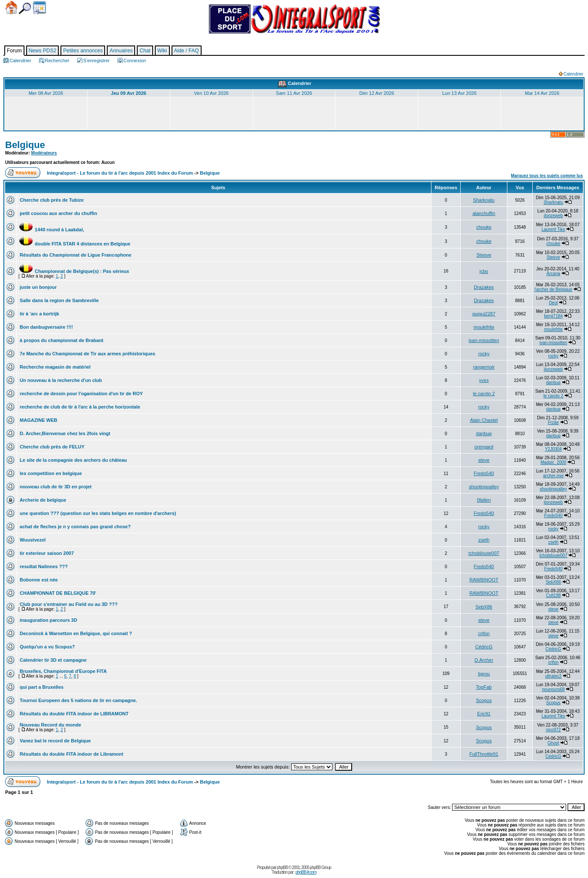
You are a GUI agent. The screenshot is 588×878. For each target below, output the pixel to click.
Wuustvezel (32, 540)
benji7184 (553, 316)
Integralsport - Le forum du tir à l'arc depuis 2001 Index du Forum (120, 173)
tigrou (484, 674)
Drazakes (484, 287)
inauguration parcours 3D (48, 620)
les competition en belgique (50, 473)
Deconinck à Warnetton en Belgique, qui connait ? (75, 633)
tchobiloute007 (484, 553)
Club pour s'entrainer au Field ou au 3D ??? (68, 604)
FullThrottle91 (484, 754)
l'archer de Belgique (553, 289)
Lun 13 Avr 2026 (459, 93)
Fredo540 (484, 473)
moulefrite (484, 327)
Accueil (11, 8)
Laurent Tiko (553, 229)
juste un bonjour (38, 287)
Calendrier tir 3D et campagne (53, 660)
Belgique (25, 145)
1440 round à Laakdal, (51, 230)
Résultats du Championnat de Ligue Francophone (75, 255)
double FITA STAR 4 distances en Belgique (74, 244)
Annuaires (121, 51)
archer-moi (553, 476)
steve (484, 460)
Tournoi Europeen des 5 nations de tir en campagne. (78, 700)
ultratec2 (553, 676)
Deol (553, 303)
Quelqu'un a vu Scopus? (47, 647)
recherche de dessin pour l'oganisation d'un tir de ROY (81, 394)
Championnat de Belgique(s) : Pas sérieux (74, 271)
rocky (484, 354)
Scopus (484, 700)
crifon (484, 633)
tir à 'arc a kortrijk (39, 314)
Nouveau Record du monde (50, 725)
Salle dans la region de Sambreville (59, 300)
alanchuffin (484, 213)
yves (484, 380)
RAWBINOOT (484, 580)
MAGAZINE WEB (38, 420)
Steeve (484, 255)
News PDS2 (43, 51)
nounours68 (553, 689)
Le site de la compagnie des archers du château (73, 460)
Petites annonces (83, 51)
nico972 (553, 730)
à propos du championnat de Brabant (61, 340)
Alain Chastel (484, 420)
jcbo (484, 271)
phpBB (282, 867)
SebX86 (553, 582)
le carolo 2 (484, 394)
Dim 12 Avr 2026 (377, 93)
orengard (484, 447)
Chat (145, 51)
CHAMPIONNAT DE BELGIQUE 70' (57, 593)
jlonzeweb (553, 216)
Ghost (553, 743)
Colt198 (553, 595)
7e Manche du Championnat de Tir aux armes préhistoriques (87, 354)
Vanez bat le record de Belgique (55, 741)
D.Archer (484, 660)
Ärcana (553, 274)
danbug (553, 383)
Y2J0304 (553, 449)
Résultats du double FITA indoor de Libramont (71, 754)
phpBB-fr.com (306, 872)
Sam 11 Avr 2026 (294, 93)
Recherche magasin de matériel (54, 367)
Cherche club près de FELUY (51, 447)
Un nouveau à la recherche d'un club (60, 380)
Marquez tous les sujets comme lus (547, 176)
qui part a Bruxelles (41, 687)
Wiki (162, 51)
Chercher (25, 8)
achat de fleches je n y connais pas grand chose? (75, 527)
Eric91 (484, 714)
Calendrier (39, 8)
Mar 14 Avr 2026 (542, 93)
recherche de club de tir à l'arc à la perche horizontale (79, 407)
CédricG (484, 647)
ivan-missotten (484, 340)
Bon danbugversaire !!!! (46, 327)
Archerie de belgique (42, 500)
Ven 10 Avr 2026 (211, 93)
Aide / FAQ (187, 51)
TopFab (484, 687)
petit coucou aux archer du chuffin (58, 213)
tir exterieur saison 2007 (46, 553)
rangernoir (484, 367)
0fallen (484, 500)
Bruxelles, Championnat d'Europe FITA (63, 671)
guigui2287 (484, 314)
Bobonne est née (38, 580)
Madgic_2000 (553, 462)
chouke (484, 227)
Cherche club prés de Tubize (51, 200)
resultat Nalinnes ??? (43, 566)
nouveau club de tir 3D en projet (55, 487)
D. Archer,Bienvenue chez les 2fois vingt (64, 433)
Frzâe (553, 422)
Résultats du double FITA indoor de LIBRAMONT (74, 714)
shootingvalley (484, 487)
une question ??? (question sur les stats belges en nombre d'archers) (97, 513)
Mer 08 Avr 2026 (46, 93)
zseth (484, 540)
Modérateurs (44, 153)
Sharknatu (484, 200)
